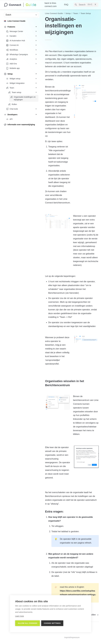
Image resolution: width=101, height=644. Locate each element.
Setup (68, 13)
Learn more (19, 616)
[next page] (94, 615)
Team (76, 13)
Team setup (86, 13)
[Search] (86, 5)
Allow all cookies (27, 623)
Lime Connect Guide (54, 13)
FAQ (66, 5)
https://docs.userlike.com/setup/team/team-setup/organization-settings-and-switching (78, 595)
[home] (22, 5)
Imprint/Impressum (72, 637)
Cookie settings (52, 623)
